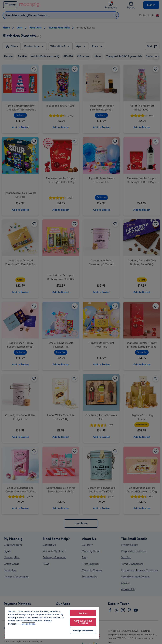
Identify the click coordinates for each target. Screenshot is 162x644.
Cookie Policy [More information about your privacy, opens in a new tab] (28, 624)
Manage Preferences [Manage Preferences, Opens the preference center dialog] (83, 631)
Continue (83, 613)
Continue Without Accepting (83, 622)
